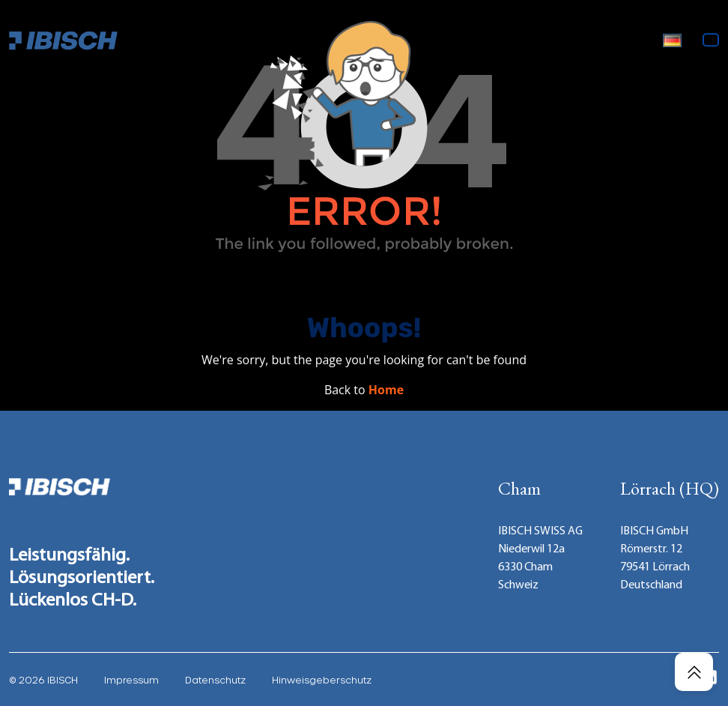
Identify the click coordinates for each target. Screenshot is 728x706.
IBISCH (63, 680)
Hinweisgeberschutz (322, 680)
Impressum (131, 680)
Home (386, 390)
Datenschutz (215, 680)
